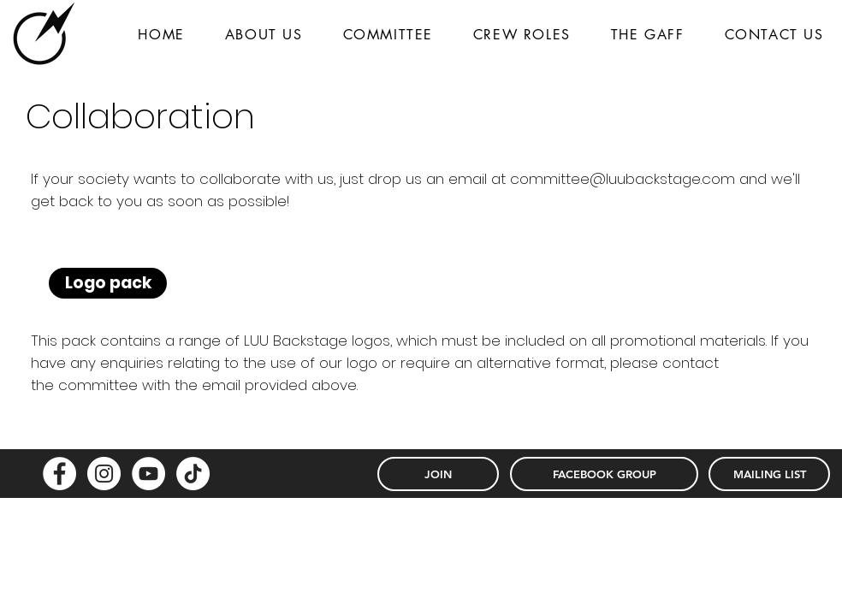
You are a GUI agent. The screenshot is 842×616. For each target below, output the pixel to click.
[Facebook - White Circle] (59, 474)
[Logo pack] (108, 283)
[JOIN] (438, 474)
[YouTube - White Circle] (148, 474)
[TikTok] (193, 474)
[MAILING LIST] (769, 474)
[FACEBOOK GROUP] (604, 474)
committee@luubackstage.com (623, 179)
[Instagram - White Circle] (104, 474)
